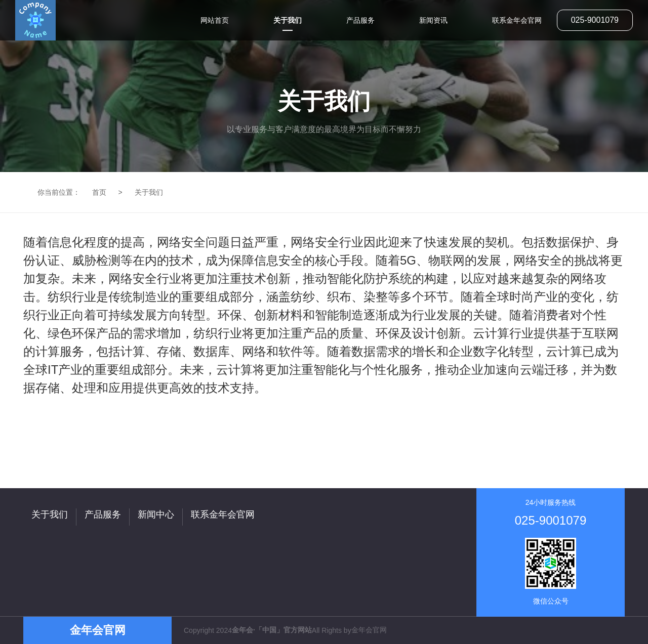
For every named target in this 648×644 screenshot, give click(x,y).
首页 (99, 192)
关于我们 (149, 192)
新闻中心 (156, 514)
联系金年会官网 (223, 514)
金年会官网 (369, 630)
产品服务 (103, 514)
